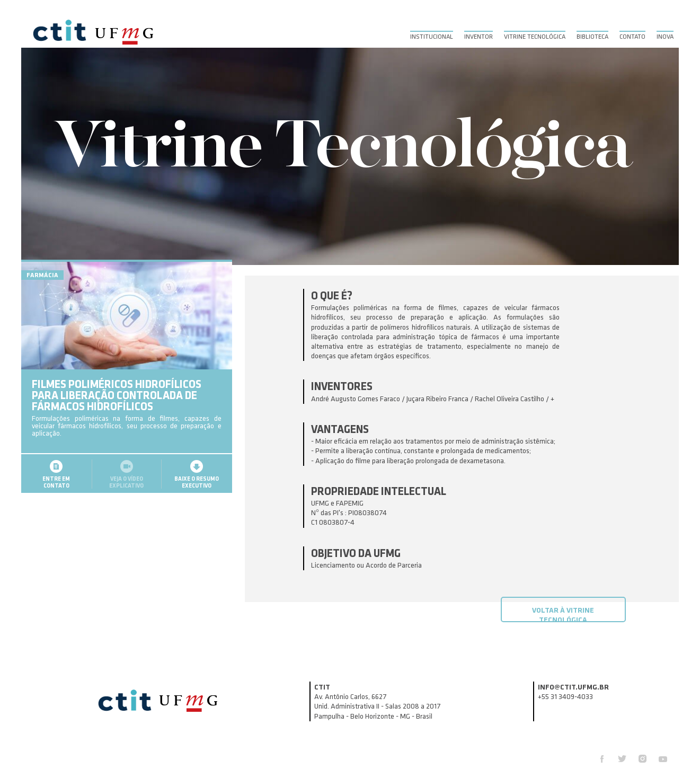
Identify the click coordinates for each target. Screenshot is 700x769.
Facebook (602, 759)
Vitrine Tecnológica (535, 37)
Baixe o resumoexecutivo (197, 497)
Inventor (479, 37)
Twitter (622, 759)
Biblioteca (592, 37)
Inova (665, 37)
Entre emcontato (56, 497)
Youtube (663, 759)
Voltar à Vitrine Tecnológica (563, 614)
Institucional (432, 37)
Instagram (643, 759)
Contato (632, 37)
